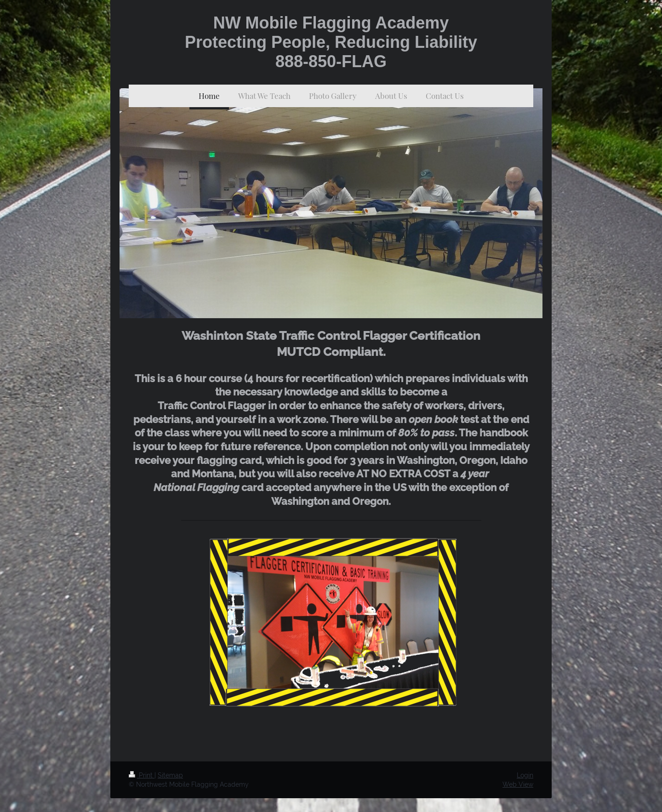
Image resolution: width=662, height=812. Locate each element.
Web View (518, 784)
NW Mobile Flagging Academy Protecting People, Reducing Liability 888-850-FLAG (331, 42)
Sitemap (170, 775)
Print (142, 775)
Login (525, 775)
